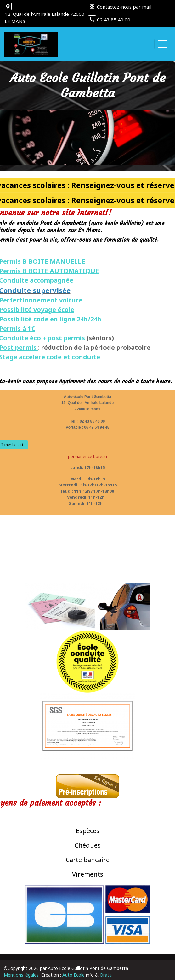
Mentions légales (21, 975)
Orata (106, 975)
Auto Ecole (73, 975)
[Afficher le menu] (163, 44)
